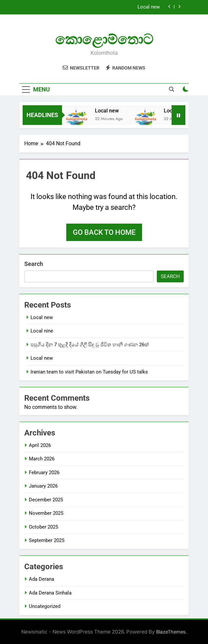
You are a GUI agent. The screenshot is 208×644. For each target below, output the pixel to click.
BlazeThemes (171, 632)
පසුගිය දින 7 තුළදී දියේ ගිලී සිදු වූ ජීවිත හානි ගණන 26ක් (90, 345)
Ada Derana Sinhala (50, 593)
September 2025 (47, 540)
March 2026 (42, 459)
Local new (149, 7)
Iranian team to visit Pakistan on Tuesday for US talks (89, 372)
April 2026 (40, 445)
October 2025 (43, 527)
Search (34, 264)
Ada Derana (42, 579)
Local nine (42, 331)
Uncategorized (45, 606)
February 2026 (44, 473)
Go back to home (104, 232)
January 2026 (43, 486)
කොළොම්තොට (104, 39)
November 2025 (46, 513)
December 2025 (46, 500)
